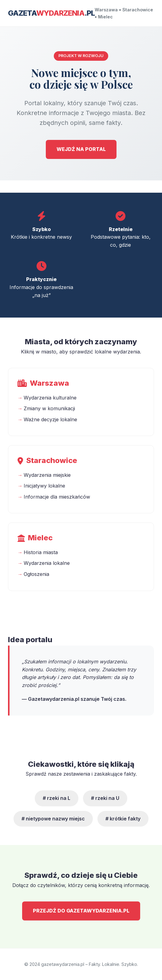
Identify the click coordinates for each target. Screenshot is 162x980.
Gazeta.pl (51, 13)
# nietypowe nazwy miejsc (53, 819)
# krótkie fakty (123, 819)
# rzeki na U (105, 798)
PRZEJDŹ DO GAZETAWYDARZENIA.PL (81, 911)
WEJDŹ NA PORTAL (81, 149)
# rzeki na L (57, 798)
